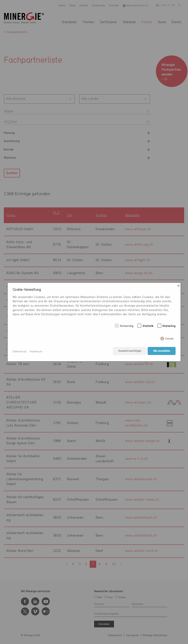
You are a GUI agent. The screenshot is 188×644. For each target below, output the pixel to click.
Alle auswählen (162, 352)
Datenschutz (20, 352)
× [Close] (179, 286)
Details (170, 339)
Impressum (36, 352)
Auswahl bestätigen (129, 352)
